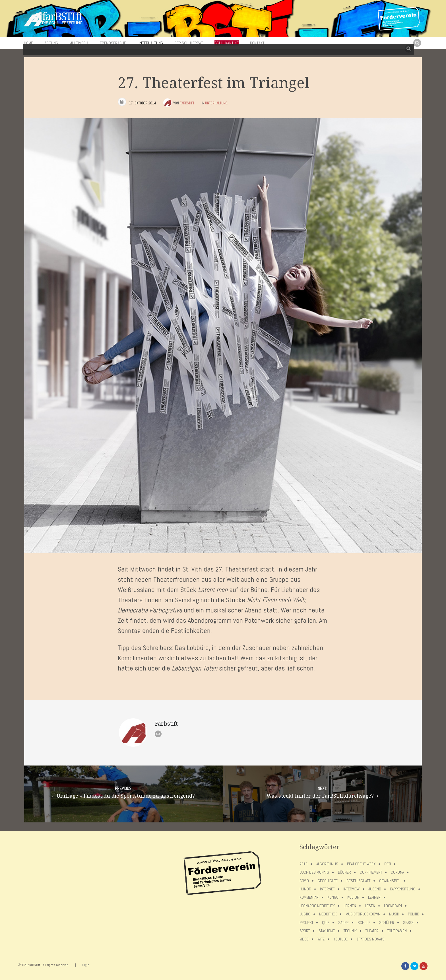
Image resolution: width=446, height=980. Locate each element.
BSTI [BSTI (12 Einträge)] (388, 864)
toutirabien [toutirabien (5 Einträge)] (397, 931)
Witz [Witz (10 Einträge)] (321, 939)
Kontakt (257, 43)
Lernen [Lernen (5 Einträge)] (350, 906)
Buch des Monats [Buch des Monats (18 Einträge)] (314, 872)
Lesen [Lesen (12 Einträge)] (370, 906)
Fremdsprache (113, 43)
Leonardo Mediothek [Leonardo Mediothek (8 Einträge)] (317, 906)
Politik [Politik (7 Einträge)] (413, 914)
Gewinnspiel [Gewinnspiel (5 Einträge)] (390, 881)
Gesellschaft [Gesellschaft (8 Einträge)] (358, 881)
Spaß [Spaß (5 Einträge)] (408, 923)
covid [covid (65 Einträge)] (304, 881)
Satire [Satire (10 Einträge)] (343, 923)
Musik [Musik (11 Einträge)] (394, 914)
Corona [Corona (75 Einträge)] (397, 872)
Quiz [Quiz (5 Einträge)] (326, 923)
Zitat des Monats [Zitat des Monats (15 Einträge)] (370, 939)
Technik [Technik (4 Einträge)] (350, 931)
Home (28, 43)
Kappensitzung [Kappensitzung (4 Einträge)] (403, 889)
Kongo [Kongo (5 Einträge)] (333, 897)
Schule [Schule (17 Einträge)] (364, 923)
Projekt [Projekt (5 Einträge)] (306, 923)
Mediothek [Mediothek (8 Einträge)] (328, 914)
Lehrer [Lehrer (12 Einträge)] (374, 897)
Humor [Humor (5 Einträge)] (305, 889)
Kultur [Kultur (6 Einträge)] (353, 897)
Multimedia (79, 43)
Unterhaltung (150, 43)
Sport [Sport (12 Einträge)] (305, 931)
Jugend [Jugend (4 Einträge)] (375, 889)
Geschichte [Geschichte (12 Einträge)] (328, 881)
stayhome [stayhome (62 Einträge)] (327, 931)
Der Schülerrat (189, 43)
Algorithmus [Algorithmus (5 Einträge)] (327, 864)
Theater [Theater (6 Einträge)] (372, 931)
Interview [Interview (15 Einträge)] (351, 889)
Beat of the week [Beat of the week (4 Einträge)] (361, 864)
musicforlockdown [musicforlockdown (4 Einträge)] (363, 914)
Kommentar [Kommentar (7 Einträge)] (309, 897)
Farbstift (187, 103)
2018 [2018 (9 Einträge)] (303, 864)
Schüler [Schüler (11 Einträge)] (387, 923)
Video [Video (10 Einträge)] (304, 939)
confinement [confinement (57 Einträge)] (371, 872)
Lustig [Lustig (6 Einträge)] (305, 914)
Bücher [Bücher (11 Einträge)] (344, 872)
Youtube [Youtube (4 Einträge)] (340, 939)
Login (86, 965)
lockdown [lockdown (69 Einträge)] (393, 906)
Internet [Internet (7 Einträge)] (327, 889)
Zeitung (51, 43)
